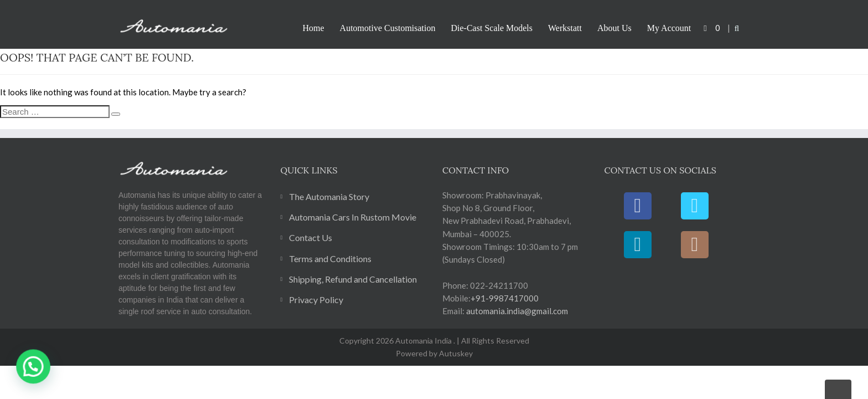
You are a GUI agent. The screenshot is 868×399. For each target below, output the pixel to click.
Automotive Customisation (388, 28)
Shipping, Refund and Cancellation (353, 279)
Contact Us (311, 237)
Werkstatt (565, 28)
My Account (669, 28)
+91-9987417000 (505, 298)
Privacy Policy (316, 300)
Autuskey (455, 353)
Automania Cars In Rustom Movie (353, 217)
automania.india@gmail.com (516, 311)
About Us (614, 28)
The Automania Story (329, 196)
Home (314, 28)
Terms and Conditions (330, 259)
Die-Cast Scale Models (492, 28)
